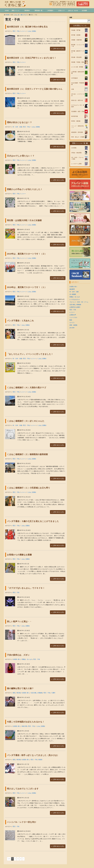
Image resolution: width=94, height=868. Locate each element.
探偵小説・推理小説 (77, 100)
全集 (73, 89)
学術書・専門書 (76, 30)
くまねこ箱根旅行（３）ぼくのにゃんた (26, 421)
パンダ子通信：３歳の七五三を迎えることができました (33, 521)
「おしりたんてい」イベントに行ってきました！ (30, 354)
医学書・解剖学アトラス (78, 52)
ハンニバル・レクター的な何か (22, 822)
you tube (72, 328)
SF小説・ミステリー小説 (78, 95)
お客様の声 (73, 315)
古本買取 (74, 148)
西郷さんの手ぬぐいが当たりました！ (25, 189)
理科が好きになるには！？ (19, 122)
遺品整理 (72, 289)
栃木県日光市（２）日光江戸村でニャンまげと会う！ (32, 58)
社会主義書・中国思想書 (78, 84)
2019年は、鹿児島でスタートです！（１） (27, 287)
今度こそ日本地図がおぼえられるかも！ (26, 722)
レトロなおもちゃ (75, 299)
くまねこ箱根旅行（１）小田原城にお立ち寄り (29, 488)
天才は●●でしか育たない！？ (21, 156)
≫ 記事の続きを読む (58, 49)
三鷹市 (53, 693)
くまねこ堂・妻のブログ (20, 15)
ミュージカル (73, 317)
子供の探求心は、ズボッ (18, 655)
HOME (7, 15)
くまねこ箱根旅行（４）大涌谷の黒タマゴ (27, 388)
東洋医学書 (75, 116)
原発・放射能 (73, 325)
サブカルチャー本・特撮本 (78, 106)
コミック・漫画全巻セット (78, 127)
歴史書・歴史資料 (76, 57)
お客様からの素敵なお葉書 (19, 555)
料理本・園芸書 (76, 121)
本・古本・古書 (17, 127)
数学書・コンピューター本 (78, 45)
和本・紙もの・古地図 (78, 137)
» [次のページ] (23, 859)
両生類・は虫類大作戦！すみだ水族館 (24, 220)
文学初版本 (75, 78)
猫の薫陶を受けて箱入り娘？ (20, 688)
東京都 (19, 693)
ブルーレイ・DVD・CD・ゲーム (79, 302)
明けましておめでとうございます (23, 789)
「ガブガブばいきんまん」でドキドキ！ (26, 588)
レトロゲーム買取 (76, 164)
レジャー (23, 31)
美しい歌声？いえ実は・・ (19, 622)
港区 (14, 693)
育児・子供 (16, 31)
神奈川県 (24, 726)
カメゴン (72, 323)
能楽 (71, 320)
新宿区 (40, 760)
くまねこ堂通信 (31, 31)
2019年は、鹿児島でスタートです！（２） (27, 254)
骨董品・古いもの (27, 659)
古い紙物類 (73, 294)
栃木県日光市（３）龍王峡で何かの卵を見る (27, 27)
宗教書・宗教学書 (76, 40)
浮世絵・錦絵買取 (76, 153)
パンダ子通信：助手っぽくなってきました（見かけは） (33, 755)
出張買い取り (17, 659)
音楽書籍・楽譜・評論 (78, 111)
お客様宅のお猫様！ (75, 307)
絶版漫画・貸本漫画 (77, 132)
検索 (71, 17)
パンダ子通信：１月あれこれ (20, 321)
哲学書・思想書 (76, 35)
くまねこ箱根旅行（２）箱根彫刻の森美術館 (27, 454)
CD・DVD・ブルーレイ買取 (77, 158)
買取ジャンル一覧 (80, 143)
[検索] (89, 21)
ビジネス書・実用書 (77, 67)
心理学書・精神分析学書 (78, 73)
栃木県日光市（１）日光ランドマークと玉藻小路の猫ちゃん (35, 89)
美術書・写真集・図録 (78, 62)
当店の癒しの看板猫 (37, 693)
